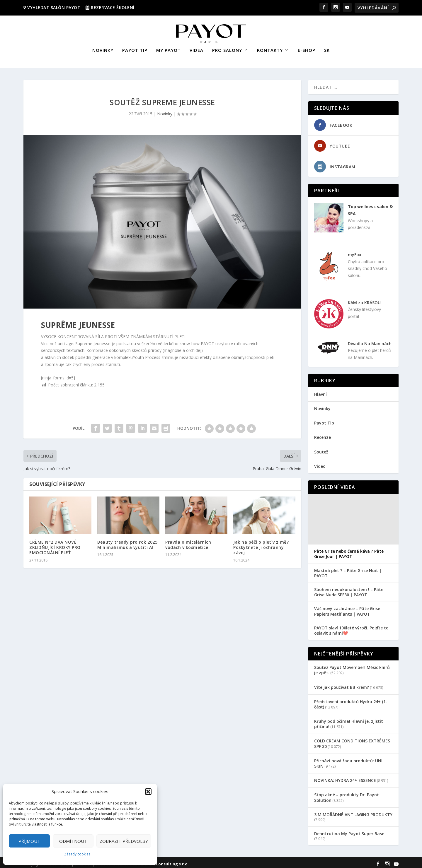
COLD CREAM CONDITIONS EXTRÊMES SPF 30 (352, 741)
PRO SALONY (227, 48)
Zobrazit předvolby (124, 841)
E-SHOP (307, 48)
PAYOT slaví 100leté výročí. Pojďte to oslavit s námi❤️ (351, 628)
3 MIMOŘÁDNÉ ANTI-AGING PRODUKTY (353, 812)
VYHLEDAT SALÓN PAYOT (53, 7)
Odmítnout (73, 841)
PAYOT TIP (135, 48)
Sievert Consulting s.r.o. (165, 861)
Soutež (321, 449)
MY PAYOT (169, 48)
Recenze (323, 435)
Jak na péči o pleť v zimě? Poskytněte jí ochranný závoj (261, 545)
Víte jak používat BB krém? (342, 684)
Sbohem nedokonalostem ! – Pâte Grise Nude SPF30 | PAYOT (349, 590)
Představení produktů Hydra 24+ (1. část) (350, 702)
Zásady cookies (77, 854)
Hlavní (320, 392)
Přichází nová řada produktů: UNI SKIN (348, 761)
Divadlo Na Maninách (370, 341)
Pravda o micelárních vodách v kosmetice (188, 542)
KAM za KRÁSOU (364, 300)
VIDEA (196, 48)
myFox (355, 252)
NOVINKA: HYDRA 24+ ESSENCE (345, 778)
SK (327, 48)
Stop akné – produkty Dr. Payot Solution (347, 795)
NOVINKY (103, 48)
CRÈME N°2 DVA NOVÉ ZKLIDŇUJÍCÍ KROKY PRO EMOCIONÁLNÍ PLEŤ (55, 545)
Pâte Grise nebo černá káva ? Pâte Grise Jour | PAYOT (349, 551)
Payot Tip (324, 420)
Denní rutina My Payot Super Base (349, 831)
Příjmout (29, 841)
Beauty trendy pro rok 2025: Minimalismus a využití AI (128, 542)
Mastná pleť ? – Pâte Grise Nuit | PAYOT (348, 571)
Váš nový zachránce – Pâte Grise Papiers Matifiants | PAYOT (347, 609)
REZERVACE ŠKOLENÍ (113, 7)
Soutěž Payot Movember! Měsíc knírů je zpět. (352, 667)
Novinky (165, 111)
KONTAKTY (270, 48)
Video (320, 464)
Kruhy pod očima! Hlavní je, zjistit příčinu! (349, 721)
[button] (148, 792)
